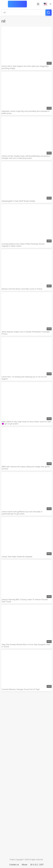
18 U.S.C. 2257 (37, 865)
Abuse (24, 865)
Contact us (14, 865)
